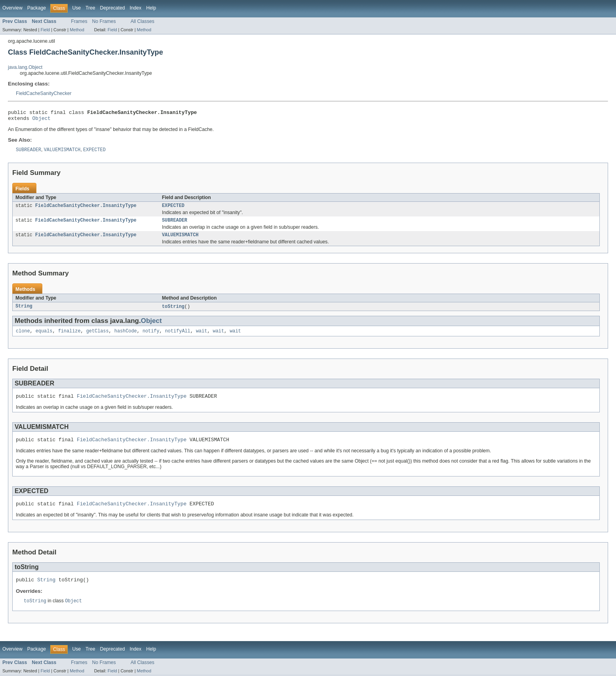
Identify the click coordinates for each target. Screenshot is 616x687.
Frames (79, 21)
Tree (90, 8)
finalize (69, 337)
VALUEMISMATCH (180, 240)
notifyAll (178, 337)
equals (44, 337)
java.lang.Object (25, 67)
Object (42, 120)
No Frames (104, 21)
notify (151, 337)
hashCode (126, 337)
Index (135, 8)
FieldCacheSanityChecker (44, 93)
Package (37, 8)
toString (173, 312)
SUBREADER (175, 224)
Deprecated (113, 8)
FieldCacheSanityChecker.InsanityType (86, 209)
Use (76, 8)
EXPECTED (173, 209)
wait (202, 337)
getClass (98, 337)
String (24, 312)
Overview (12, 8)
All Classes (143, 21)
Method (77, 30)
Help (151, 8)
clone (23, 337)
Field (45, 30)
